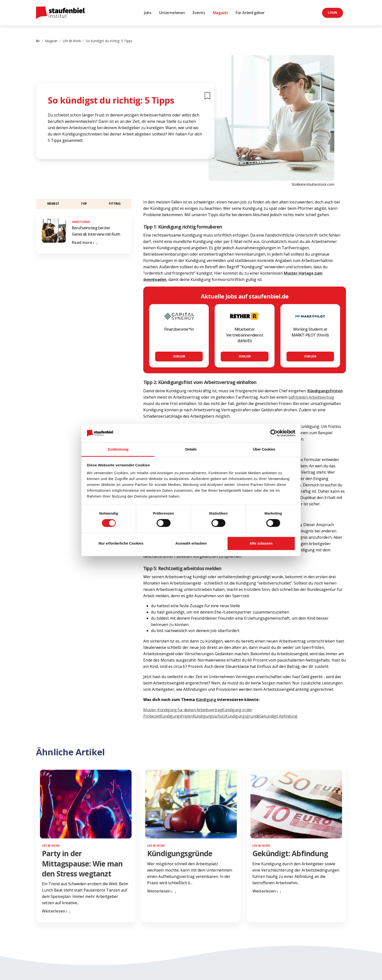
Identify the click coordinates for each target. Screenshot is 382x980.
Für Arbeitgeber (250, 13)
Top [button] (84, 204)
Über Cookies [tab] (264, 449)
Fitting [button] (115, 204)
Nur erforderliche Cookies (121, 543)
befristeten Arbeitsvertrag (311, 397)
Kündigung (206, 700)
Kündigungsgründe (242, 716)
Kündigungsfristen (176, 716)
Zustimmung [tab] (118, 449)
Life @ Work (72, 41)
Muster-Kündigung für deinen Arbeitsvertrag (183, 710)
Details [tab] (191, 449)
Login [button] (333, 13)
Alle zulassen (261, 543)
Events (199, 13)
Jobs (148, 13)
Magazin (220, 13)
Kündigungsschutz (209, 716)
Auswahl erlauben (191, 543)
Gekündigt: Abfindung (278, 716)
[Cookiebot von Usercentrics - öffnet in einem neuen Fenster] (274, 433)
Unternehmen (172, 13)
